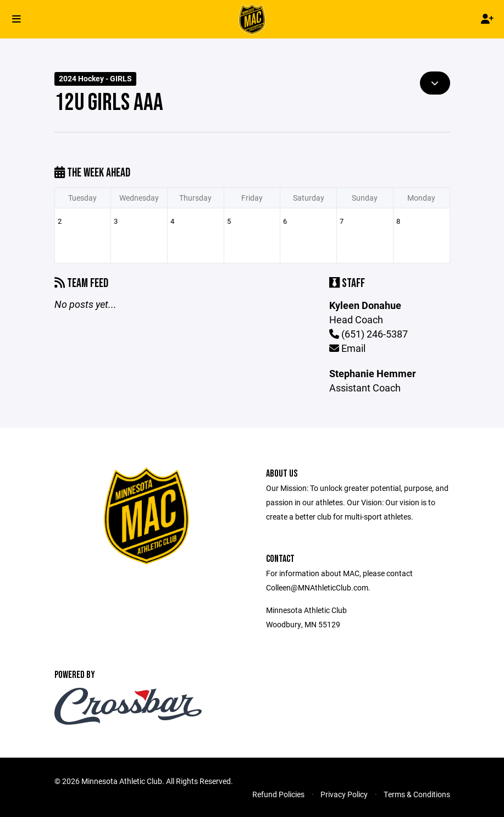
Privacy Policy (344, 794)
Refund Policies (278, 794)
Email (347, 348)
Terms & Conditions (417, 794)
